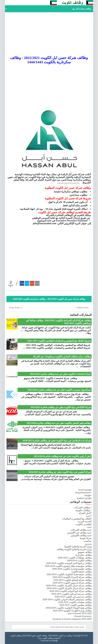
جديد (89, 527)
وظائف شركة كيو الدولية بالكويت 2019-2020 (70, 591)
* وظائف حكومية (83, 510)
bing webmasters (83, 493)
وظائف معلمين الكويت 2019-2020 (75, 605)
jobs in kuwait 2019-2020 (80, 613)
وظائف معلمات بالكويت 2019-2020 (75, 602)
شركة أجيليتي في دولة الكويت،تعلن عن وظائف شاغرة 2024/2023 (60, 472)
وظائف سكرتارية (83, 555)
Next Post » (82, 308)
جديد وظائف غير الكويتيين (79, 533)
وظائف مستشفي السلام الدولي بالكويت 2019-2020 (67, 599)
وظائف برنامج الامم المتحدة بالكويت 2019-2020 (69, 563)
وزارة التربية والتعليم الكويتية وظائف (74, 549)
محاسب (88, 541)
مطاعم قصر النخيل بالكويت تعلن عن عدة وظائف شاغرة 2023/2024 (59, 423)
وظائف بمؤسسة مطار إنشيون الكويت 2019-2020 (68, 566)
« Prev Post (16, 308)
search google (85, 490)
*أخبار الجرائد (85, 513)
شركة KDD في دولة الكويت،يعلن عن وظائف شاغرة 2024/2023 (61, 407)
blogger (88, 495)
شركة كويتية (86, 538)
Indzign (55, 640)
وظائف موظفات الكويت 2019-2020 (75, 558)
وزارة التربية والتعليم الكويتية (78, 547)
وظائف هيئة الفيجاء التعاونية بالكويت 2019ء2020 (69, 608)
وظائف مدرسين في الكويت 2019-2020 (73, 597)
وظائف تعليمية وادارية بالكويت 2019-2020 (72, 569)
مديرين (88, 544)
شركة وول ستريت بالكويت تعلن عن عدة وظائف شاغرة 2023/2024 (59, 390)
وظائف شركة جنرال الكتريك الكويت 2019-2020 (69, 588)
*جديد (89, 516)
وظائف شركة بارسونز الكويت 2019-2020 (72, 583)
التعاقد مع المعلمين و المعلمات (77, 519)
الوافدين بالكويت (84, 524)
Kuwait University (83, 616)
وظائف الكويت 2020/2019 (79, 560)
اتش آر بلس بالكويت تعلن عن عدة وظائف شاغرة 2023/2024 (62, 456)
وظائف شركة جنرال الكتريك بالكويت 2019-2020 (69, 586)
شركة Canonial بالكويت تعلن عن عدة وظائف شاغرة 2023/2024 (60, 374)
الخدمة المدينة (85, 521)
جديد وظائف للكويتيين (81, 535)
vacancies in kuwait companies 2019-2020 (72, 619)
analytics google (84, 498)
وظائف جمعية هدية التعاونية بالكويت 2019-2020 (69, 574)
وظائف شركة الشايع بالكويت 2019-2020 (72, 580)
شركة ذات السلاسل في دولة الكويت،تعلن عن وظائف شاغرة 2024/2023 (57, 441)
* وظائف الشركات (83, 508)
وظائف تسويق (85, 552)
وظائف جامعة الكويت (81, 572)
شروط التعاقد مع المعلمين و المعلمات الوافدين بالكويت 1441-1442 (59, 341)
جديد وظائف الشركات (81, 530)
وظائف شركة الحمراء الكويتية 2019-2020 (72, 577)
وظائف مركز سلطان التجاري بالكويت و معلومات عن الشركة (62, 357)
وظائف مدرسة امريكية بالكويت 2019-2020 (71, 594)
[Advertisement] (49, 34)
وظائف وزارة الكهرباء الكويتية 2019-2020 (72, 611)
